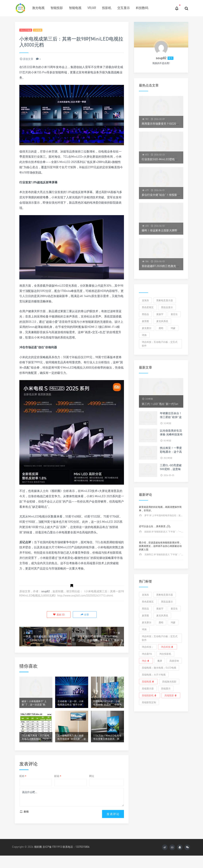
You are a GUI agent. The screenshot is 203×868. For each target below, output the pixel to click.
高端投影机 (149, 695)
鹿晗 (161, 328)
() (59, 615)
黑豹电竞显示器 (165, 300)
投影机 (107, 8)
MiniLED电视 (27, 30)
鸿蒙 (173, 328)
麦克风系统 (162, 321)
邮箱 (58, 785)
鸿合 (146, 661)
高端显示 (166, 688)
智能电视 (75, 8)
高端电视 (148, 682)
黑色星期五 (148, 307)
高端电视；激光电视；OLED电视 (159, 668)
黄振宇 (160, 314)
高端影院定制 (149, 702)
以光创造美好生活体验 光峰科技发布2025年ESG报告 (171, 434)
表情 (24, 822)
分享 (84, 615)
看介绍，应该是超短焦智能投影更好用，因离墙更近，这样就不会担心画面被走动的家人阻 (160, 546)
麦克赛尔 (147, 328)
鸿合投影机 (165, 654)
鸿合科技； (148, 647)
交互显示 (124, 8)
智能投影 (57, 8)
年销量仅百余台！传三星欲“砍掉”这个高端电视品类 (171, 417)
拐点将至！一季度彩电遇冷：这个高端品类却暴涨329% (172, 452)
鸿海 (144, 335)
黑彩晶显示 (167, 307)
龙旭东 (145, 300)
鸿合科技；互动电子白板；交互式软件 (160, 344)
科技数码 (142, 8)
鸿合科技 (167, 647)
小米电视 (43, 30)
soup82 (46, 592)
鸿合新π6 (147, 654)
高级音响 (174, 661)
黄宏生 (174, 314)
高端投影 (171, 695)
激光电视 (38, 8)
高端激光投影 (169, 682)
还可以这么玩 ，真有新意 (155, 526)
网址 (92, 785)
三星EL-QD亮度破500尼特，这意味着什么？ (171, 469)
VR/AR (92, 8)
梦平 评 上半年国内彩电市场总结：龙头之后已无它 (169, 515)
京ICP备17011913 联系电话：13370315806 (69, 857)
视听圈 (38, 857)
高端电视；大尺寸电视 (154, 675)
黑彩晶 (145, 314)
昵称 (23, 785)
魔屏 (160, 661)
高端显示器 (148, 688)
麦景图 (145, 321)
